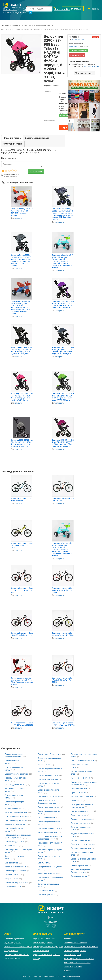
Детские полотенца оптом (49, 828)
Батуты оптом (44, 863)
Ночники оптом (11, 846)
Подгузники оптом (13, 887)
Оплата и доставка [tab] (13, 144)
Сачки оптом (77, 800)
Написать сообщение (84, 73)
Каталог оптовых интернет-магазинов (81, 947)
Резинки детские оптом (15, 824)
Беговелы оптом (12, 875)
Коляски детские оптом (15, 785)
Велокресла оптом (79, 876)
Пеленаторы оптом (79, 865)
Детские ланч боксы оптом (50, 754)
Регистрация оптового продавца (48, 947)
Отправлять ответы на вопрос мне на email (10, 175)
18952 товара (74, 46)
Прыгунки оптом (78, 793)
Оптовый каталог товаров (75, 943)
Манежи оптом (11, 863)
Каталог (15, 25)
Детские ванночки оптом (16, 816)
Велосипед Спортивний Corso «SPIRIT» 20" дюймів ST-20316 (22, 724)
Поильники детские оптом (82, 761)
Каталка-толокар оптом (15, 867)
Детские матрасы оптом (48, 807)
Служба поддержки (12, 943)
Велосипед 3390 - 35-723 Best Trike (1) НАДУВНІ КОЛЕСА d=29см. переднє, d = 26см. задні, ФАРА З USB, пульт (22, 443)
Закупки (67, 939)
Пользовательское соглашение (18, 947)
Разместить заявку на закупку (77, 962)
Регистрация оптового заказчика (79, 959)
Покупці (37, 959)
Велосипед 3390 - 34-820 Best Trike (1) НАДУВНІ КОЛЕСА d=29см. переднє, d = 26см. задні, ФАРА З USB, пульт (63, 397)
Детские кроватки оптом (16, 871)
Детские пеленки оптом (48, 775)
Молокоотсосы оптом (47, 832)
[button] (71, 106)
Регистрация (65, 116)
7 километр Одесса (72, 955)
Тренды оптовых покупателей (47, 955)
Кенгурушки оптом (46, 891)
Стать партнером (77, 55)
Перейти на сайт (78, 40)
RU (51, 917)
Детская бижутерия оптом (16, 774)
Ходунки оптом (11, 879)
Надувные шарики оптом (82, 811)
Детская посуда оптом (14, 842)
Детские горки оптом (47, 895)
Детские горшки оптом (48, 779)
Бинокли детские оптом (81, 819)
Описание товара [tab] (12, 138)
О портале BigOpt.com (14, 939)
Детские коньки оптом (81, 848)
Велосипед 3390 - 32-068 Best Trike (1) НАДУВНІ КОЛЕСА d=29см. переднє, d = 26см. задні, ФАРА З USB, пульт (63, 351)
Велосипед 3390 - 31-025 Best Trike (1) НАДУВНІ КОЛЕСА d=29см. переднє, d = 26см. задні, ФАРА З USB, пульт (22, 351)
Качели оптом (44, 765)
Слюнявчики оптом (46, 818)
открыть (19, 218)
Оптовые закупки (41, 951)
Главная (5, 25)
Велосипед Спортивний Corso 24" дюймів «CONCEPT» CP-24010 (22, 545)
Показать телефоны (91, 66)
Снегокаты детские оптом (82, 844)
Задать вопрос (36, 171)
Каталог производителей (75, 951)
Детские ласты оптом (80, 823)
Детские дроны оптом (80, 840)
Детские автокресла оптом (16, 883)
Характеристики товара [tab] (37, 138)
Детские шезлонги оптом (82, 796)
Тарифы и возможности (44, 939)
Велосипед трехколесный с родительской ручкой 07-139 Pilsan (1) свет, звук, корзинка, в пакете (22, 681)
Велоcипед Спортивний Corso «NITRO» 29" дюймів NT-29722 (63, 724)
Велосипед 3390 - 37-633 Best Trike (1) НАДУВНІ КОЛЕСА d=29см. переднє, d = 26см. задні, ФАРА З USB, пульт (63, 443)
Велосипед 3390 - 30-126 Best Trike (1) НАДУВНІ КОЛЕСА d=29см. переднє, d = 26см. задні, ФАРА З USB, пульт (63, 304)
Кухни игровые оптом (80, 778)
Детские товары (27, 25)
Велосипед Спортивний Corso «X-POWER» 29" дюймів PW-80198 (63, 590)
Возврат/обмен (11, 951)
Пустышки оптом (78, 815)
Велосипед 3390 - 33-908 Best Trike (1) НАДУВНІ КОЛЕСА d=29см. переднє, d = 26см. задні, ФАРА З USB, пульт (22, 397)
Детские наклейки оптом (49, 796)
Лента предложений (73, 966)
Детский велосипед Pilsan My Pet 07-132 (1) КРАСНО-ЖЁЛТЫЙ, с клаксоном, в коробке (22, 212)
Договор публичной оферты (17, 955)
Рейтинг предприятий (43, 943)
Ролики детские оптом (14, 808)
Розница (67, 970)
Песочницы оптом (79, 789)
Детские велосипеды (43, 25)
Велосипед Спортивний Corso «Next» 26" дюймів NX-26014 (22, 634)
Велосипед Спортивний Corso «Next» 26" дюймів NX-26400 (63, 634)
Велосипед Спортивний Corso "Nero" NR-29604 (63, 499)
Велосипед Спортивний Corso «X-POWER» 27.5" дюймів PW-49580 (22, 590)
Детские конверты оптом (16, 820)
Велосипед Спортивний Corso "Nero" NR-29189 (22, 499)
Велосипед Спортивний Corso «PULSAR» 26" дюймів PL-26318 (63, 680)
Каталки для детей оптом (16, 812)
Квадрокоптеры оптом (48, 873)
